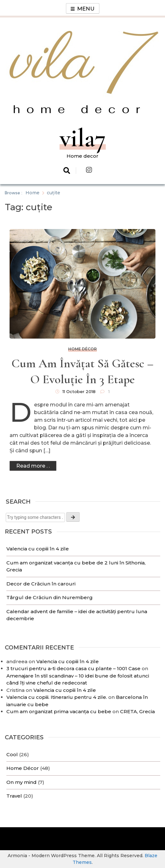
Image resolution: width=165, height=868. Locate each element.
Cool (12, 754)
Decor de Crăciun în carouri (41, 584)
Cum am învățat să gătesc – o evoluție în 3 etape (82, 371)
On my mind (22, 782)
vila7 (83, 138)
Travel (14, 796)
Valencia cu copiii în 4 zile (38, 549)
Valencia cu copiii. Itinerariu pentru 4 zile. (57, 697)
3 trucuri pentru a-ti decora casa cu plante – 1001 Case (73, 668)
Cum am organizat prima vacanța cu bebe (59, 711)
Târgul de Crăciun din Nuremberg (50, 597)
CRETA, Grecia (137, 711)
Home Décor (23, 768)
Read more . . (33, 466)
